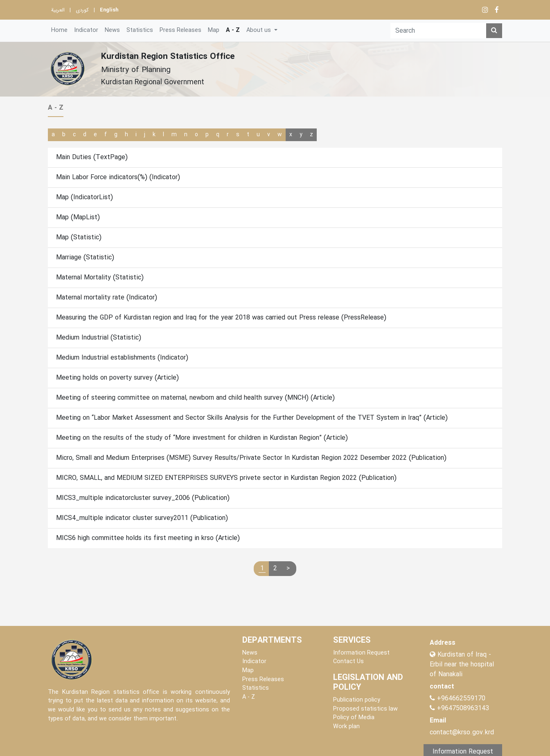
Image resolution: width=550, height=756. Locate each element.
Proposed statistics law (365, 709)
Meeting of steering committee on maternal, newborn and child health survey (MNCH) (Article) (195, 398)
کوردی (82, 10)
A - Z (233, 30)
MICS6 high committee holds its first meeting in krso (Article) (148, 538)
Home (59, 30)
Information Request (361, 653)
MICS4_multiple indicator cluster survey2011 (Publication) (142, 518)
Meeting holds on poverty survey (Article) (117, 378)
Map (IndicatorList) (85, 197)
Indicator (86, 30)
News (112, 30)
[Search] (438, 31)
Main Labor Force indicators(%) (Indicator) (118, 177)
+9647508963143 (462, 708)
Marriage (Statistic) (85, 258)
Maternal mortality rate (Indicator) (107, 298)
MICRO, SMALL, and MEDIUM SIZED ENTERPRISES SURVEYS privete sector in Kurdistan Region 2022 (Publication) (226, 478)
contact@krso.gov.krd (462, 732)
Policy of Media (354, 718)
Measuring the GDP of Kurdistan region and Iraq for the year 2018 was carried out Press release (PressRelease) (221, 318)
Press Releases (180, 30)
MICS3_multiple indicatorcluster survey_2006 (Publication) (143, 498)
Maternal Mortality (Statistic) (100, 278)
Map (214, 30)
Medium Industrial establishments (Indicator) (122, 358)
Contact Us (348, 662)
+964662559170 (461, 699)
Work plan (346, 727)
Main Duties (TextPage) (92, 157)
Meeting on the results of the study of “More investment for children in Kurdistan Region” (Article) (202, 438)
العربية (58, 10)
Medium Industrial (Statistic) (99, 338)
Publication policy (357, 700)
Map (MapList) (78, 217)
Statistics (140, 30)
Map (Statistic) (79, 237)
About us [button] (259, 30)
